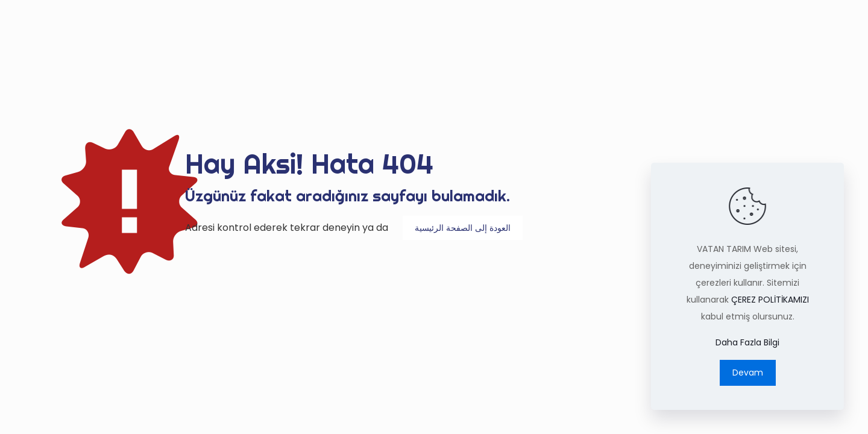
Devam (748, 373)
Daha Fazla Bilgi (747, 342)
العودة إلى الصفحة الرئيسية (463, 228)
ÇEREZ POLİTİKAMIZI (770, 300)
